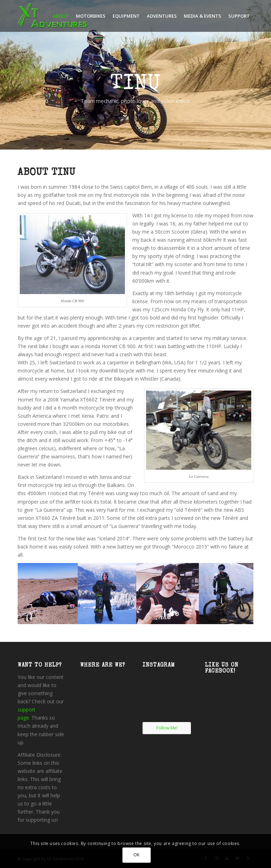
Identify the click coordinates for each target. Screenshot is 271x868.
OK (137, 855)
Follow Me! (167, 728)
